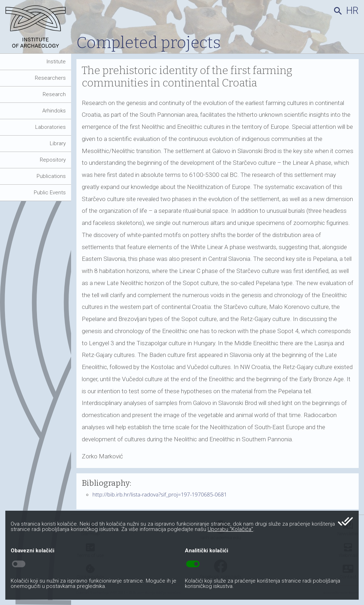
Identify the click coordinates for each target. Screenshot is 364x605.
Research (54, 94)
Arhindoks (54, 111)
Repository (53, 160)
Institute (56, 62)
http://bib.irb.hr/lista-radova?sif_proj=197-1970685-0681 (160, 494)
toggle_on (193, 564)
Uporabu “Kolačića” (230, 529)
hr (352, 11)
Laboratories (50, 127)
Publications (51, 176)
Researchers (50, 78)
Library (58, 143)
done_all (345, 521)
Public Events (50, 193)
